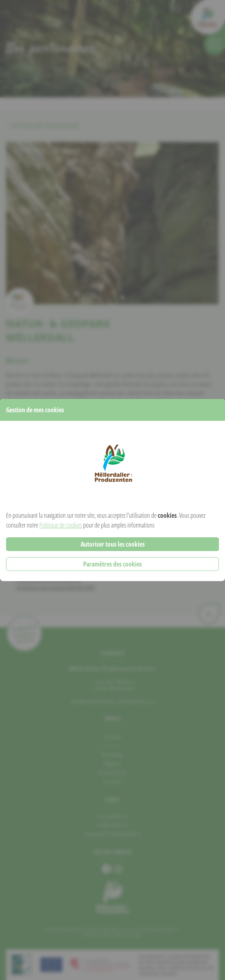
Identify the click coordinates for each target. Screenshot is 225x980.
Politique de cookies (61, 525)
